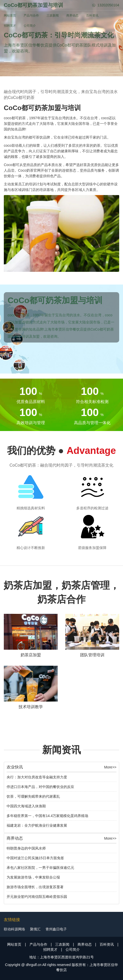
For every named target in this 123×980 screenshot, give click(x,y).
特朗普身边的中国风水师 (26, 848)
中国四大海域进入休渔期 (26, 806)
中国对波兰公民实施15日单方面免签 (35, 858)
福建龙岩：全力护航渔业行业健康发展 (37, 825)
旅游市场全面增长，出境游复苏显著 (35, 887)
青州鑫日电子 (56, 929)
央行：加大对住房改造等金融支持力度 (37, 777)
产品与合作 (31, 16)
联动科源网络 (14, 929)
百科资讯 (92, 16)
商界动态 (72, 16)
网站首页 (10, 16)
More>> (110, 767)
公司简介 (30, 26)
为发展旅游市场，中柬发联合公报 (33, 877)
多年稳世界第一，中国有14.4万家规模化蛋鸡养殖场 (47, 816)
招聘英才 (10, 26)
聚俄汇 (35, 929)
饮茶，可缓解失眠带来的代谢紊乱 (33, 796)
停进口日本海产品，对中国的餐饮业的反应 (40, 787)
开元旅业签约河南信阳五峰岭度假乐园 (37, 897)
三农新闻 (53, 16)
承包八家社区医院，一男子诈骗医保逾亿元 (40, 868)
